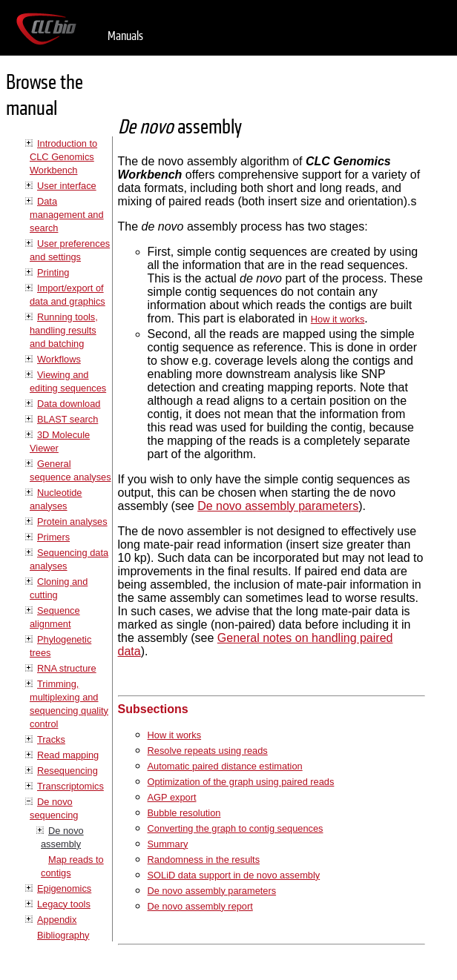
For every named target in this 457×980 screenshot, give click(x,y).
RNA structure (67, 668)
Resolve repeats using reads (208, 751)
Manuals (125, 36)
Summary (168, 844)
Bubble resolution (184, 813)
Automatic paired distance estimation (225, 766)
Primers (53, 537)
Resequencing (68, 771)
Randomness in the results (204, 860)
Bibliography (63, 935)
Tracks (51, 739)
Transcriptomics (70, 786)
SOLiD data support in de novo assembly (234, 875)
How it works (338, 319)
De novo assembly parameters (278, 506)
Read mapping (68, 755)
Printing (53, 272)
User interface (67, 186)
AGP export (172, 797)
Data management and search (67, 215)
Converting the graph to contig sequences (236, 828)
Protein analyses (72, 522)
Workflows (59, 359)
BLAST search (68, 419)
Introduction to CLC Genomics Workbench (63, 157)
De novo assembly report (200, 906)
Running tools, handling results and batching (64, 330)
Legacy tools (64, 904)
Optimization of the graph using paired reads (241, 782)
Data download (69, 404)
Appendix (57, 920)
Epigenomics (64, 888)
